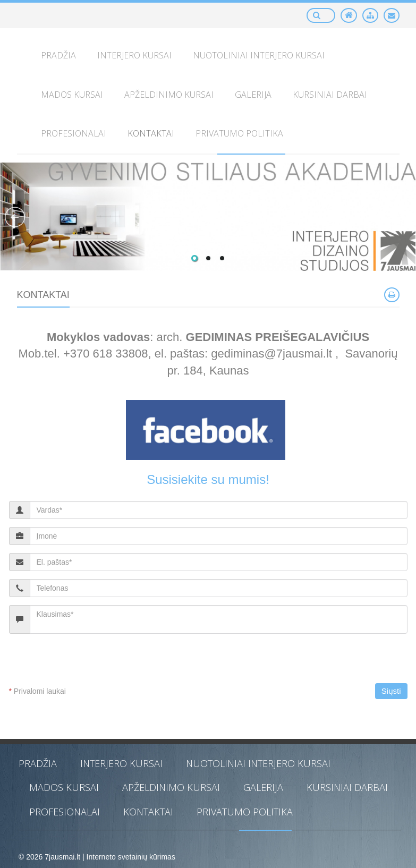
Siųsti (391, 691)
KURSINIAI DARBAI (347, 787)
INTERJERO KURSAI (121, 763)
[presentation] (98, 662)
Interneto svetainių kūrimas (131, 857)
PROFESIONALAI (65, 812)
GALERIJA (263, 787)
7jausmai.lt (62, 857)
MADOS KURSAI (64, 787)
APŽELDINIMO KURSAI (171, 787)
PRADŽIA (38, 763)
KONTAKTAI (148, 812)
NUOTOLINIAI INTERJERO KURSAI (258, 763)
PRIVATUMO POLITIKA (245, 812)
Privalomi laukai (37, 691)
